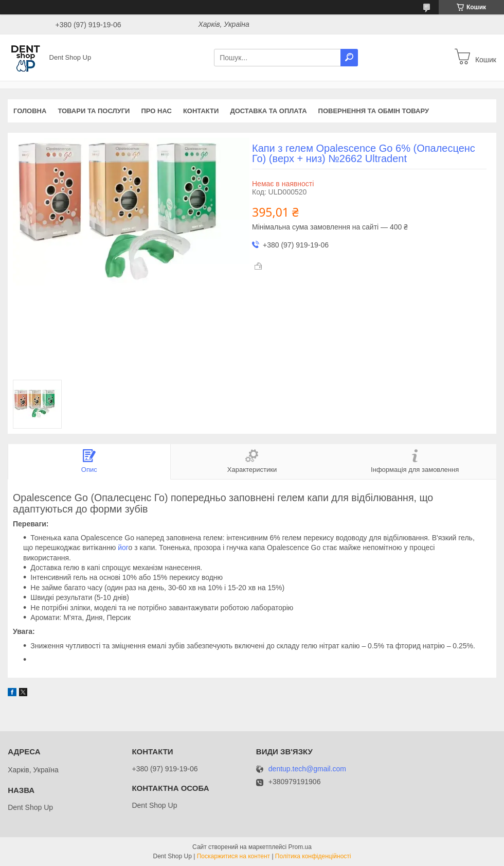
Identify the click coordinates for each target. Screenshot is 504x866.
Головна (30, 111)
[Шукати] (349, 58)
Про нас (156, 111)
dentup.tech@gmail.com (307, 769)
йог (122, 547)
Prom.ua (300, 847)
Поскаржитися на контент (233, 856)
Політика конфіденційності (313, 856)
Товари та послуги (94, 111)
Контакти (201, 111)
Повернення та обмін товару (374, 111)
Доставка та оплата (268, 111)
